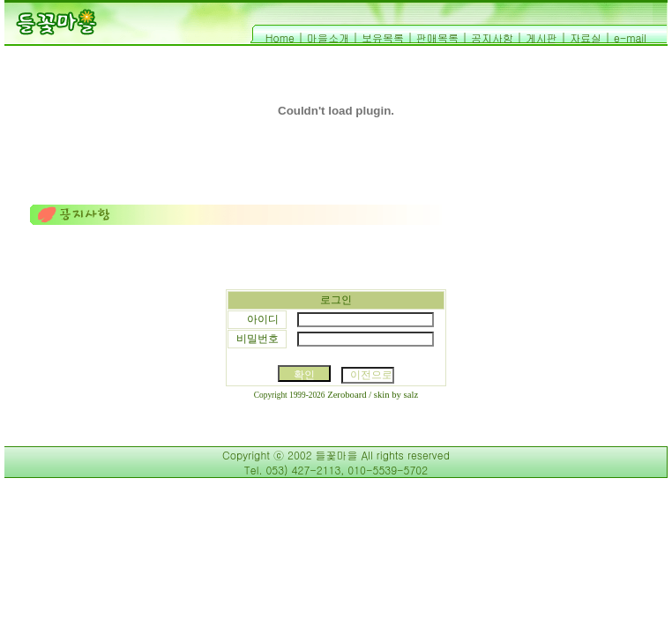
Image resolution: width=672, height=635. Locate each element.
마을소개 (328, 37)
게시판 (541, 37)
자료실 (586, 37)
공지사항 (492, 37)
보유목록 (383, 37)
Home (280, 37)
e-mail (630, 37)
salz (411, 395)
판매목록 (437, 37)
